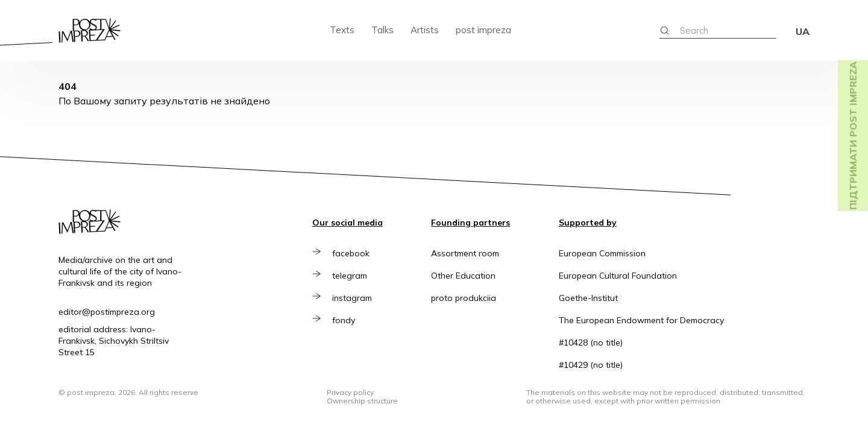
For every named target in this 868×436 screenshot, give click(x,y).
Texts (342, 30)
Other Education (463, 276)
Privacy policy (350, 392)
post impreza (483, 30)
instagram (353, 298)
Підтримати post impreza (853, 136)
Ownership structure (362, 401)
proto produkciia (464, 298)
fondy (344, 320)
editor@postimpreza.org (107, 312)
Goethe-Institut (588, 298)
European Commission (602, 253)
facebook (351, 253)
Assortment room (465, 253)
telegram (350, 276)
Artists (425, 30)
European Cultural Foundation (618, 276)
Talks (382, 30)
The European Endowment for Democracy (641, 320)
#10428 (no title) (591, 343)
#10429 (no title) (591, 365)
